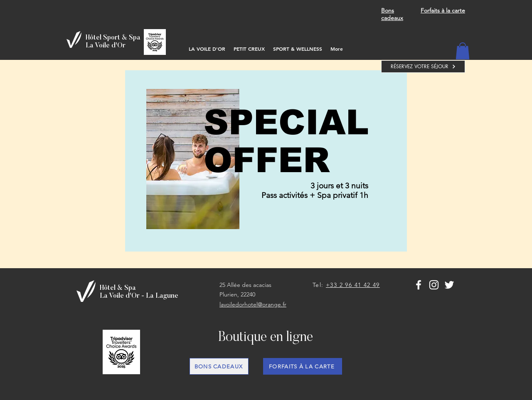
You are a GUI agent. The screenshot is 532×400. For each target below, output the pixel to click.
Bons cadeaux (392, 14)
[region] (266, 161)
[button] (463, 51)
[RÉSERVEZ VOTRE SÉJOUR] (423, 67)
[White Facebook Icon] (419, 285)
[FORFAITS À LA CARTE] (303, 366)
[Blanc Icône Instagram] (434, 285)
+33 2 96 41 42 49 (353, 285)
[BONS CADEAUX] (219, 366)
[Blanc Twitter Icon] (449, 285)
